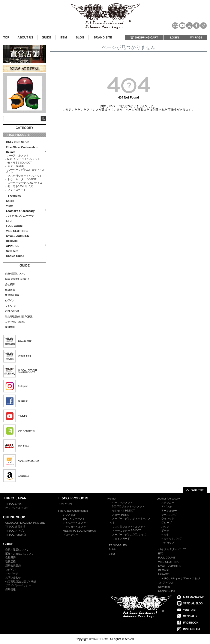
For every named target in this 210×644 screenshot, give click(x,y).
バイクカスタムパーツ (20, 216)
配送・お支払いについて (19, 554)
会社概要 (10, 557)
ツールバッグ (169, 515)
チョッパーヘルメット (76, 523)
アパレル (166, 507)
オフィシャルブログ (17, 508)
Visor (10, 206)
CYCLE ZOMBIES (17, 236)
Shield (11, 201)
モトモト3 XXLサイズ (20, 186)
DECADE (12, 241)
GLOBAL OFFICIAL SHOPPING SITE (25, 523)
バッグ (165, 527)
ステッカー (168, 503)
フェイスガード (17, 190)
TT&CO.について (15, 504)
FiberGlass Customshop (22, 147)
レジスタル (69, 515)
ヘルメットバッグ (172, 539)
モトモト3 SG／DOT (19, 163)
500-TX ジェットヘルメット (24, 159)
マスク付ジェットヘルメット (25, 176)
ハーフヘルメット (18, 156)
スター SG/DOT (16, 166)
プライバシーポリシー (18, 585)
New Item (12, 251)
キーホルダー (169, 511)
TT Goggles (14, 196)
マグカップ (168, 543)
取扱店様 (10, 561)
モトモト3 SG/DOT (123, 511)
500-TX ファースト (74, 519)
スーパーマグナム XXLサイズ (25, 183)
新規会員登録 (13, 566)
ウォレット (168, 519)
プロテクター (70, 535)
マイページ (12, 573)
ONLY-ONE (67, 504)
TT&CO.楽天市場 (15, 527)
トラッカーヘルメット (76, 527)
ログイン (10, 570)
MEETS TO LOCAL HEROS (79, 531)
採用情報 (10, 589)
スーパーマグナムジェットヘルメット (25, 171)
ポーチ (165, 531)
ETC (9, 221)
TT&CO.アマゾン (15, 531)
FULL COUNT (15, 226)
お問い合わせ (13, 578)
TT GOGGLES (118, 545)
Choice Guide (15, 256)
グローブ (166, 523)
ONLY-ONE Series (18, 142)
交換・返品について (17, 550)
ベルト (165, 535)
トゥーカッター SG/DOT (22, 179)
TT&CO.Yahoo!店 (16, 535)
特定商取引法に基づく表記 (21, 582)
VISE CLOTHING (17, 231)
